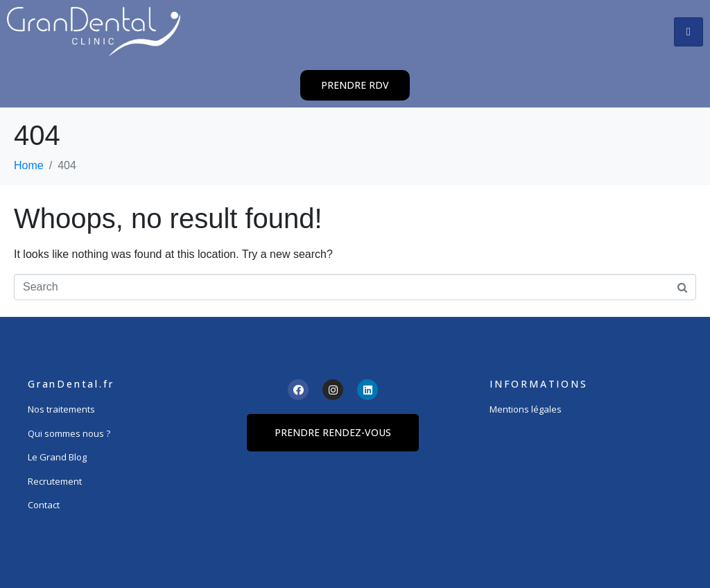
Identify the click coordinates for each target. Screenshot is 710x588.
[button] (355, 85)
